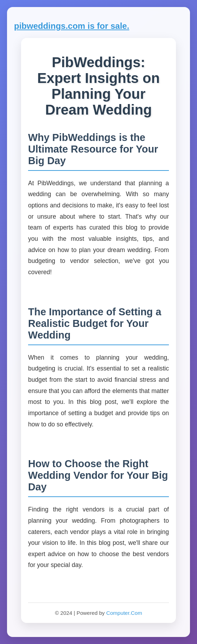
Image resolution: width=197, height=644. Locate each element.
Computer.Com (124, 613)
